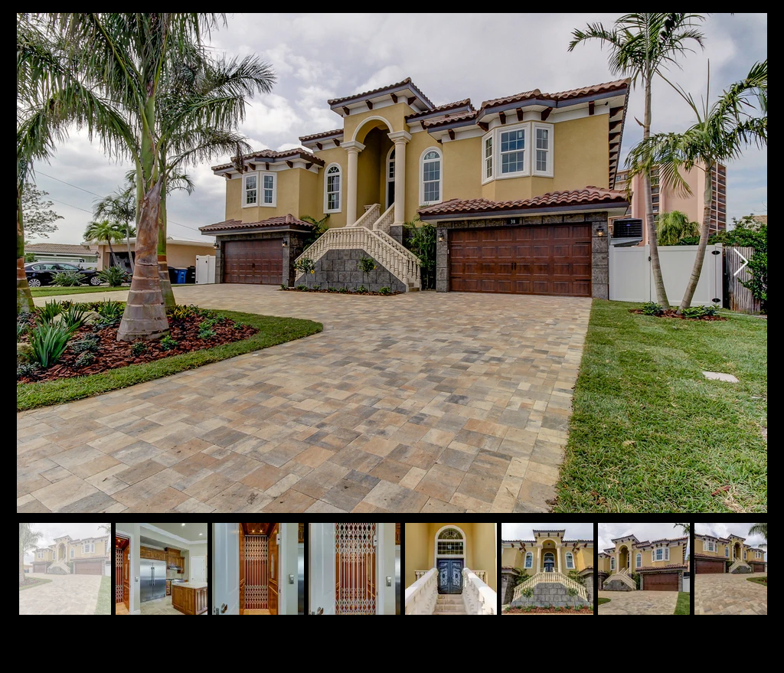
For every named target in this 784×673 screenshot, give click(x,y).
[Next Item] (741, 263)
